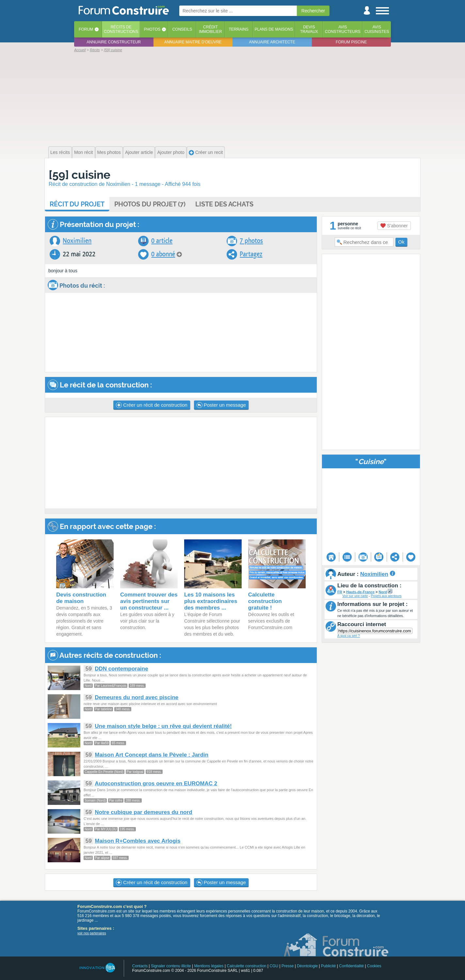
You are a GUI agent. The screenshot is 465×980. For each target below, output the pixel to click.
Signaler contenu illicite (171, 966)
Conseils (182, 29)
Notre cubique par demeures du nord (144, 812)
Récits (121, 29)
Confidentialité (351, 966)
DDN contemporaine (121, 669)
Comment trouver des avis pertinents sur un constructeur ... (149, 601)
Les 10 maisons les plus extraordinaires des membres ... (211, 601)
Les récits (60, 152)
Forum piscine (351, 42)
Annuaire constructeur (114, 42)
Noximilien (77, 241)
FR (340, 592)
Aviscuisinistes (377, 29)
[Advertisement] (232, 98)
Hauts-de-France (360, 592)
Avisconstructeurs (343, 29)
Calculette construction (246, 966)
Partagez (251, 254)
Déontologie (307, 966)
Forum (86, 29)
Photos (152, 29)
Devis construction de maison (81, 598)
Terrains (239, 29)
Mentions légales (209, 966)
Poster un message (221, 405)
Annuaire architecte (272, 42)
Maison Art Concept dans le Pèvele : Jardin (152, 755)
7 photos (251, 241)
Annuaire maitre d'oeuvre (193, 42)
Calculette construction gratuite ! (265, 601)
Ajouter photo (171, 152)
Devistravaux (309, 29)
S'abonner (394, 226)
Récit (77, 204)
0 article (162, 241)
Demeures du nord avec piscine (136, 697)
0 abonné (163, 254)
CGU (274, 966)
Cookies (374, 966)
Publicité (328, 966)
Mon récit (84, 152)
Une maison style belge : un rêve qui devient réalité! (163, 726)
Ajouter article (139, 152)
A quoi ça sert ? (349, 636)
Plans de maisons (274, 29)
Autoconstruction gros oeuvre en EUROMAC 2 (156, 784)
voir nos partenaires (92, 933)
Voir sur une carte (355, 596)
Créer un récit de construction (152, 405)
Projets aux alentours (386, 596)
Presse (288, 966)
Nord (383, 592)
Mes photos (109, 152)
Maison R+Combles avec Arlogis (137, 841)
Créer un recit (206, 152)
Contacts (140, 966)
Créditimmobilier (210, 29)
